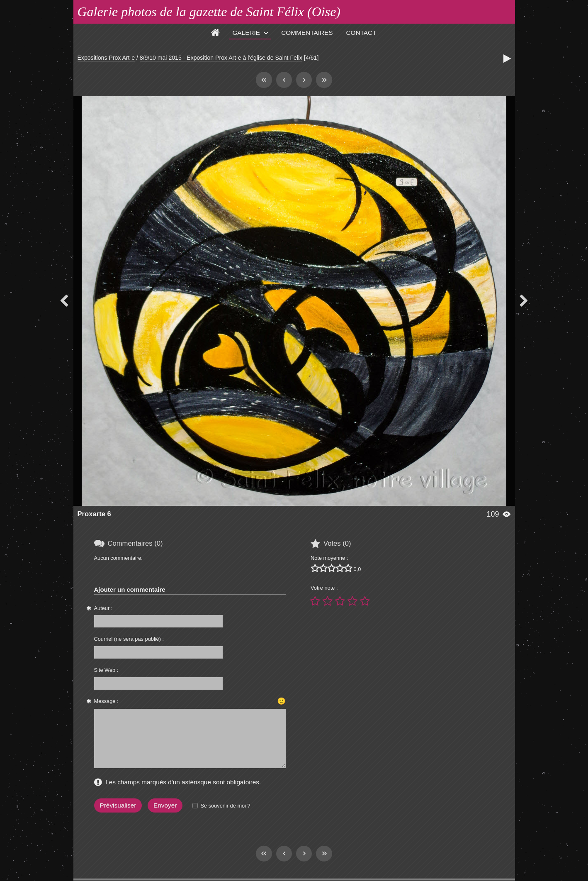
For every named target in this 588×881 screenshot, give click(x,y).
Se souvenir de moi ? (225, 806)
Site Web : (106, 670)
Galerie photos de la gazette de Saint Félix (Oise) (209, 12)
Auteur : (103, 608)
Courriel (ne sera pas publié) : (129, 639)
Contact (361, 33)
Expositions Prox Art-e (106, 58)
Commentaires (307, 33)
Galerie (246, 33)
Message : (106, 701)
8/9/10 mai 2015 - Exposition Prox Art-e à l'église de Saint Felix (221, 58)
